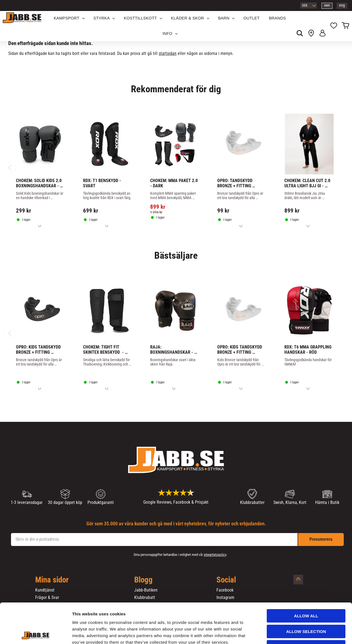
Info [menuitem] (167, 34)
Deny (306, 609)
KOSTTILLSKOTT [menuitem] (140, 18)
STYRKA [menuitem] (102, 18)
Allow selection (306, 594)
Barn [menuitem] (224, 18)
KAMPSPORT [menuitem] (66, 18)
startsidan (168, 53)
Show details (288, 633)
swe (327, 5)
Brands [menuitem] (277, 18)
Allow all (306, 578)
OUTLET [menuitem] (251, 18)
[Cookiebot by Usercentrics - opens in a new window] (36, 633)
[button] (334, 26)
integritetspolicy (215, 555)
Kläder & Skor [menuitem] (188, 18)
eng (342, 5)
